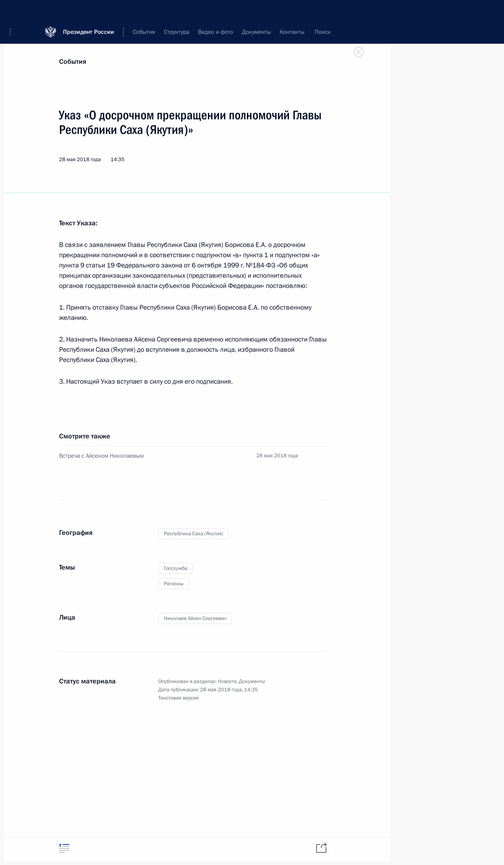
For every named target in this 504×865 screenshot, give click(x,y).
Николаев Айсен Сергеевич (195, 618)
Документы (252, 681)
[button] (13, 12)
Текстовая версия (179, 698)
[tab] (64, 848)
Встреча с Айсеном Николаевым (101, 456)
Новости (227, 681)
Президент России (89, 12)
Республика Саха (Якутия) (194, 534)
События (73, 62)
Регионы (174, 584)
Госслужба (176, 568)
